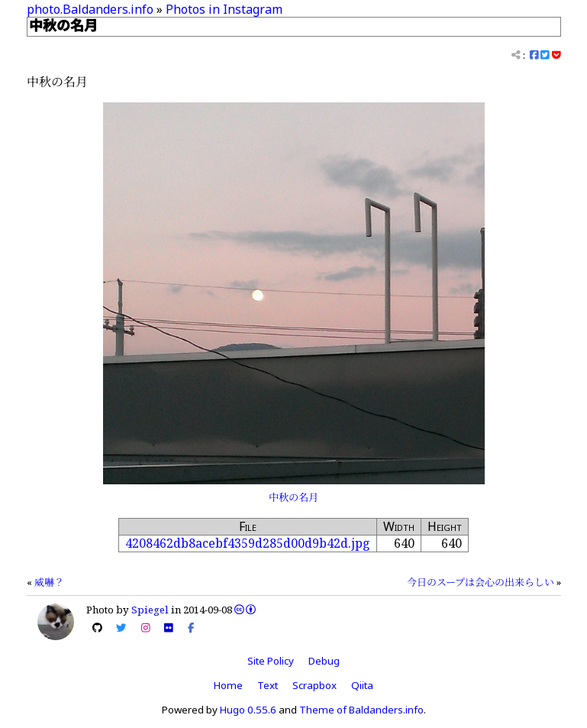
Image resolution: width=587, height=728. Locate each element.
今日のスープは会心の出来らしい (481, 582)
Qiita (362, 685)
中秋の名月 (293, 497)
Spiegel (150, 610)
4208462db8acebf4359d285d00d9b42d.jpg (248, 543)
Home (228, 685)
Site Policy (271, 661)
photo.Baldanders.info (90, 9)
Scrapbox (314, 685)
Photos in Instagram (224, 9)
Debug (324, 661)
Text (268, 685)
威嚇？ (49, 582)
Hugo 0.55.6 (248, 710)
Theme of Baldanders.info (361, 710)
